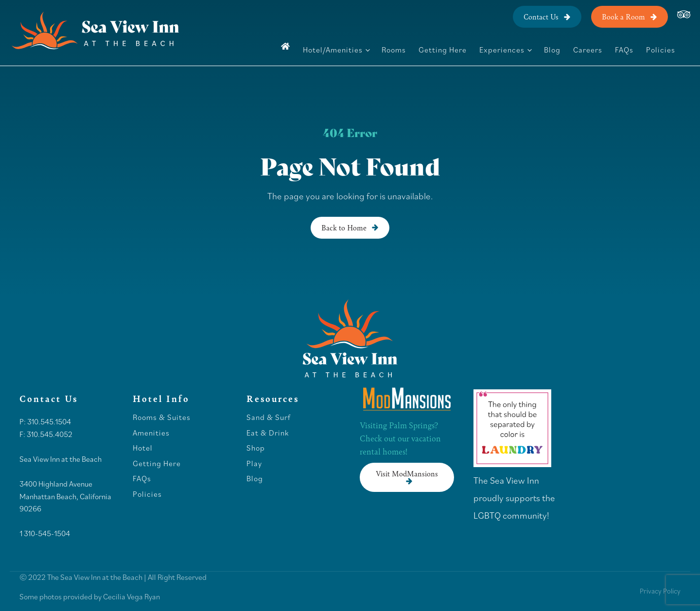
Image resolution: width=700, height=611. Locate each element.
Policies (661, 50)
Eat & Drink (268, 433)
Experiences (502, 50)
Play (254, 464)
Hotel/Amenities (333, 50)
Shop (256, 448)
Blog (552, 50)
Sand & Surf (269, 418)
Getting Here (443, 50)
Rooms (394, 50)
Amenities (151, 433)
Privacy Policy (660, 591)
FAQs (624, 50)
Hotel (144, 448)
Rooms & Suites (162, 418)
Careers (588, 50)
